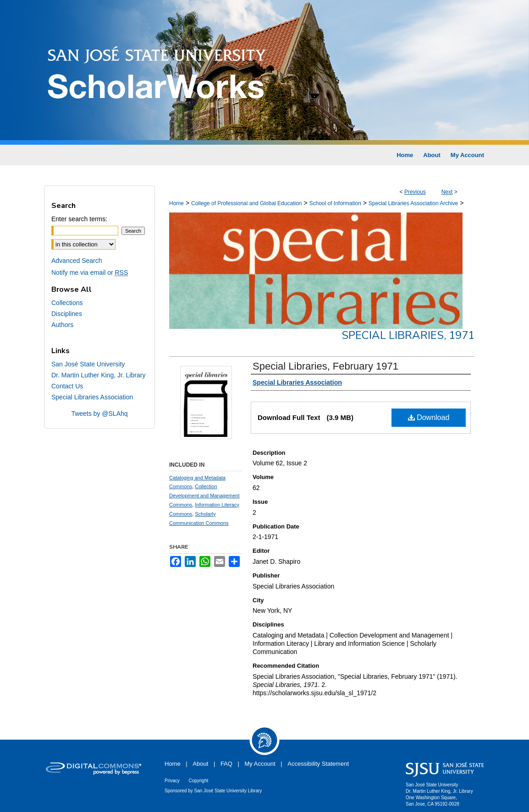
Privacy (172, 781)
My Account (260, 764)
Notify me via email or (90, 272)
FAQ (226, 764)
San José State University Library (228, 791)
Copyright (198, 781)
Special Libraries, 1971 (408, 335)
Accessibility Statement (318, 764)
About (200, 764)
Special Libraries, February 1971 (325, 366)
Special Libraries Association (92, 397)
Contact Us (67, 386)
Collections (67, 303)
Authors (62, 325)
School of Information (335, 203)
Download (429, 417)
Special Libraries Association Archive (413, 203)
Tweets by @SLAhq (99, 414)
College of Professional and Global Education (247, 203)
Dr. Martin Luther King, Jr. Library (98, 375)
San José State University (88, 364)
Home (176, 203)
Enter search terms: (79, 219)
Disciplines (67, 314)
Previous (415, 192)
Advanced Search (77, 261)
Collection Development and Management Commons (204, 496)
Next (447, 192)
